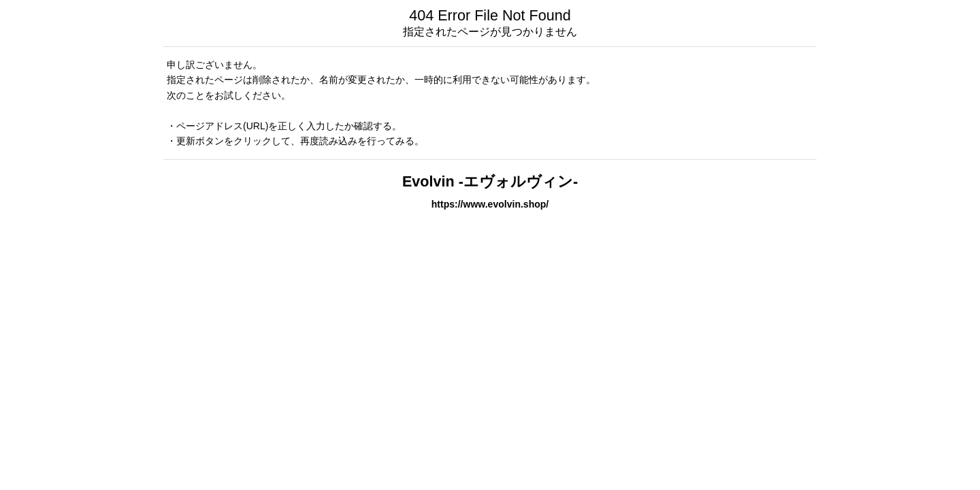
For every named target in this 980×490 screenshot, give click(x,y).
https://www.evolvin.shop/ (490, 204)
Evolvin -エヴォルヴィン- (490, 181)
